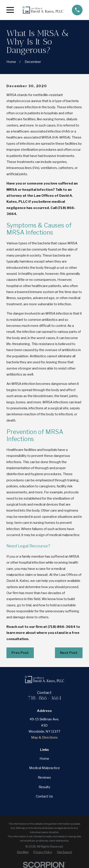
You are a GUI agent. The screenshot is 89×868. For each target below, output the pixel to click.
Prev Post (20, 653)
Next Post (69, 653)
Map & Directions (44, 737)
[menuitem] (23, 852)
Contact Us (44, 796)
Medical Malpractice (44, 768)
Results (44, 787)
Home (44, 758)
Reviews (44, 777)
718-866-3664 (44, 698)
